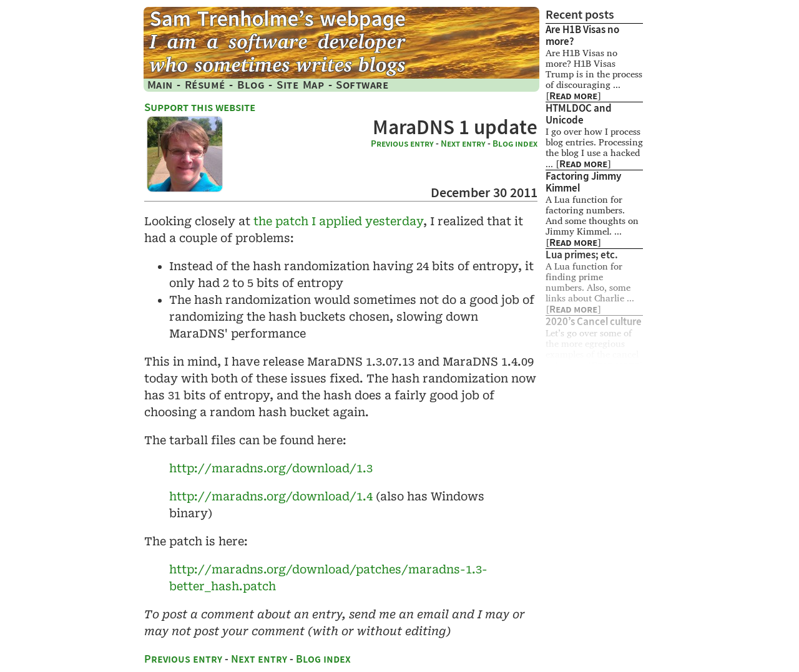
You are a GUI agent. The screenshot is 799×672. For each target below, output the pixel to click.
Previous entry (402, 144)
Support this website (200, 107)
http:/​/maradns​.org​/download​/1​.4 (271, 496)
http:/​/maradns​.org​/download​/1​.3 (271, 468)
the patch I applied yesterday (338, 221)
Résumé (205, 85)
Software (362, 85)
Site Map (300, 85)
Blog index (515, 144)
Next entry (463, 144)
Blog (251, 85)
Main (160, 85)
